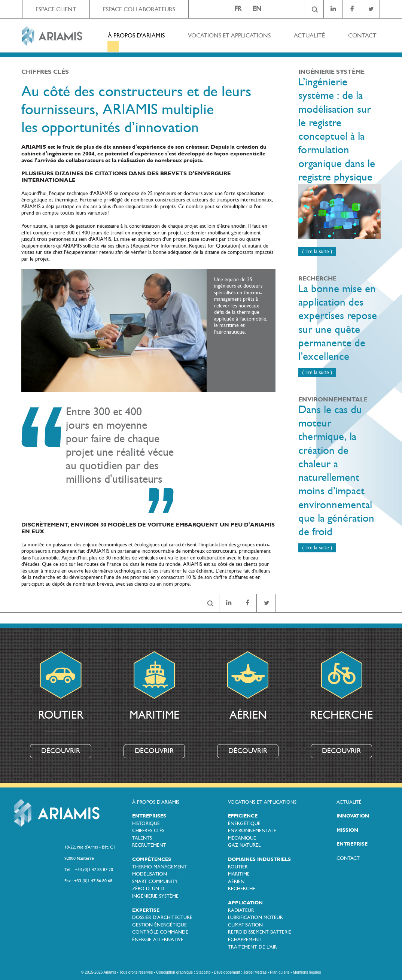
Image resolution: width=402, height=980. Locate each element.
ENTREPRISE (352, 844)
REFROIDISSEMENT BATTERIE (260, 932)
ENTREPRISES (149, 816)
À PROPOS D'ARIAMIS (136, 35)
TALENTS (142, 838)
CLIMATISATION (245, 925)
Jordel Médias (255, 972)
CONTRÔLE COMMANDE (160, 932)
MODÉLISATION (150, 874)
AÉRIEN (236, 882)
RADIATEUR (241, 910)
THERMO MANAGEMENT (159, 867)
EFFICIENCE (243, 816)
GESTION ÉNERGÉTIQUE (159, 925)
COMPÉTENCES (152, 859)
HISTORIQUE (146, 823)
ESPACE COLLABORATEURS (139, 9)
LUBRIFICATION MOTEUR (255, 917)
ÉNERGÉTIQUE (244, 823)
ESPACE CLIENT (56, 9)
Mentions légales (307, 972)
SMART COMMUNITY (155, 882)
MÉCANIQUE (242, 838)
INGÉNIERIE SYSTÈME (155, 896)
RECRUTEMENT (149, 845)
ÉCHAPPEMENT (245, 940)
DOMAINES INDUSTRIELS (259, 859)
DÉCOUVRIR (61, 751)
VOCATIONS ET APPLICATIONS (229, 35)
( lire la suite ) (317, 251)
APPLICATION (245, 903)
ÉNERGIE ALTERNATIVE (158, 940)
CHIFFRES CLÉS (148, 831)
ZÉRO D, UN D (148, 889)
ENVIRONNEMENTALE (252, 831)
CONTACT (362, 35)
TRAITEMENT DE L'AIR (252, 947)
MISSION (347, 830)
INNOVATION (353, 816)
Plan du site (280, 972)
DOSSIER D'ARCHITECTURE (162, 917)
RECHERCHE (242, 889)
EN (257, 9)
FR (238, 9)
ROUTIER (238, 867)
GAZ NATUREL (244, 845)
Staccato (203, 972)
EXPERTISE (146, 910)
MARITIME (239, 874)
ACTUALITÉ (309, 35)
